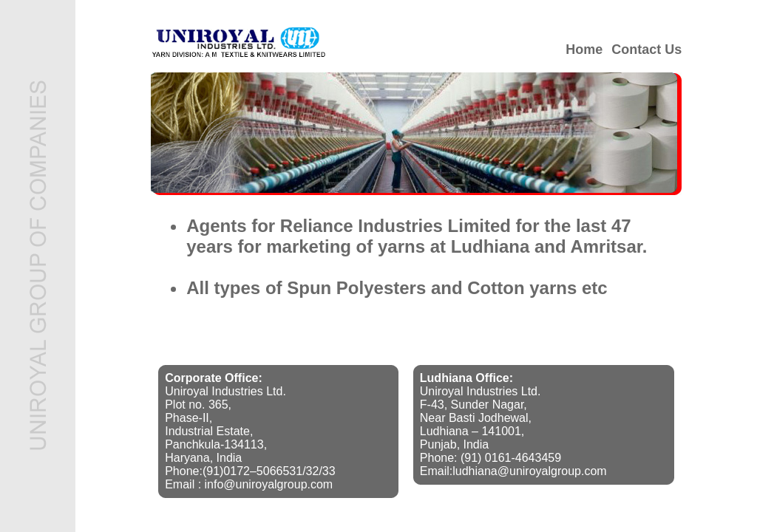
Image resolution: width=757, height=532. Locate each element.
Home (584, 50)
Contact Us (646, 50)
